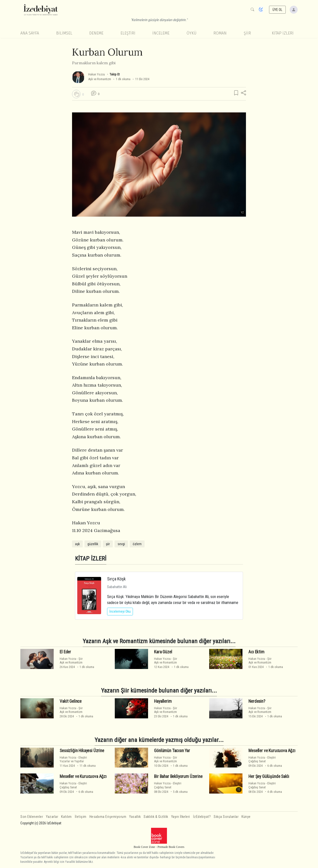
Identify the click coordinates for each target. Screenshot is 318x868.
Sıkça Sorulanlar (226, 817)
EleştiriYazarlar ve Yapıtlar (73, 759)
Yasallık (135, 817)
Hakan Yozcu (97, 74)
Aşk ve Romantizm (100, 79)
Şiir (247, 33)
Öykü (192, 33)
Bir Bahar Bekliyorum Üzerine (178, 776)
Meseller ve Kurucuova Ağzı (272, 751)
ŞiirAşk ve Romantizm (71, 661)
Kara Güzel (163, 652)
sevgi (121, 544)
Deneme (96, 33)
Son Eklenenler (32, 817)
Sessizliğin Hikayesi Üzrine (82, 751)
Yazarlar (52, 817)
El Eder (65, 652)
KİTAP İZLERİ (283, 33)
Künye (246, 817)
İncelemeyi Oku (120, 611)
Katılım (66, 817)
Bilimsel (64, 33)
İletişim (81, 817)
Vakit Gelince (71, 701)
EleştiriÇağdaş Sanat (262, 759)
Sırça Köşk (116, 579)
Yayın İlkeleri (181, 817)
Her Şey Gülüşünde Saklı (269, 776)
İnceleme (161, 33)
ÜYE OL (278, 10)
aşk (77, 544)
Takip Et (115, 74)
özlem (137, 544)
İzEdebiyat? (202, 817)
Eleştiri (128, 33)
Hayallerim (163, 701)
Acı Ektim (256, 652)
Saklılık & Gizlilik (156, 817)
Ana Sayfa (30, 33)
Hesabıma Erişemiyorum (108, 817)
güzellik (93, 544)
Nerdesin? (257, 701)
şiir (108, 544)
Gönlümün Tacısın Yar (172, 751)
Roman (220, 33)
